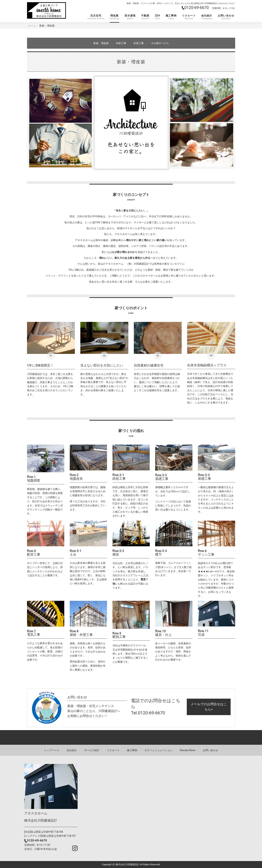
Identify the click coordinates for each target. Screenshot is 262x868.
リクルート (189, 17)
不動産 (145, 17)
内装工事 (121, 43)
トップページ (52, 750)
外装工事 (139, 43)
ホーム (32, 26)
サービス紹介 (92, 750)
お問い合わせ (226, 17)
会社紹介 (207, 17)
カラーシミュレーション (158, 750)
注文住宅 (96, 17)
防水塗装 (130, 17)
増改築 (114, 17)
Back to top (131, 737)
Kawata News (188, 750)
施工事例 (171, 17)
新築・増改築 (101, 43)
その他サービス (160, 43)
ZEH (157, 17)
